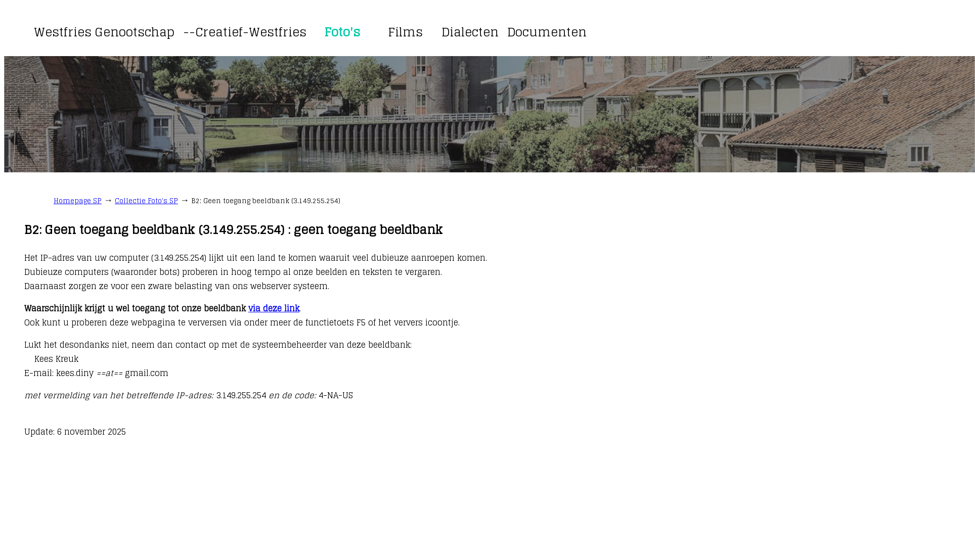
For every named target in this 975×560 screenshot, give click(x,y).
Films (405, 32)
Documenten (547, 32)
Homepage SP (78, 201)
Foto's (342, 32)
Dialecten (470, 32)
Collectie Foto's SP (146, 201)
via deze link (274, 308)
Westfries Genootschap (104, 32)
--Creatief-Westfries (245, 32)
